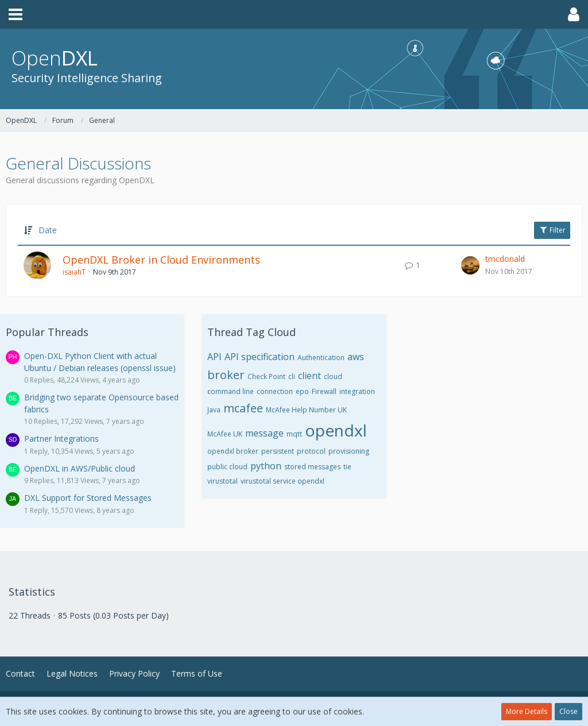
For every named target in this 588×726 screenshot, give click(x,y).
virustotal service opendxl (283, 481)
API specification (260, 357)
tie (347, 467)
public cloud (227, 467)
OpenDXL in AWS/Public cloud (80, 468)
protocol (311, 451)
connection (275, 391)
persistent (278, 451)
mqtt (294, 434)
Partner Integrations (61, 439)
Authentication (321, 358)
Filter (552, 230)
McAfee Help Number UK (306, 410)
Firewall (324, 391)
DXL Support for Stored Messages (88, 498)
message (264, 433)
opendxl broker (233, 451)
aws (356, 357)
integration (357, 391)
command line (231, 391)
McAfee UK (225, 434)
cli (292, 376)
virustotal (223, 481)
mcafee (243, 408)
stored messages (312, 467)
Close (568, 711)
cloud (333, 376)
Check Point (266, 376)
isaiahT (74, 272)
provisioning (349, 451)
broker (226, 375)
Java (214, 410)
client (310, 376)
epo (302, 391)
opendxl (336, 430)
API (214, 357)
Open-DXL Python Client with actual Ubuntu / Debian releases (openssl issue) (100, 362)
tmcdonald (505, 259)
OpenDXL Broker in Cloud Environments (161, 260)
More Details (527, 711)
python (266, 466)
